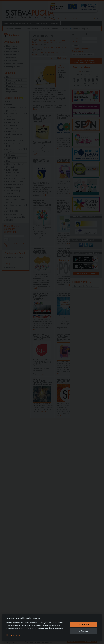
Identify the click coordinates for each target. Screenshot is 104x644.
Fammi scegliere (13, 635)
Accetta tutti (84, 624)
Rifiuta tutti (84, 631)
